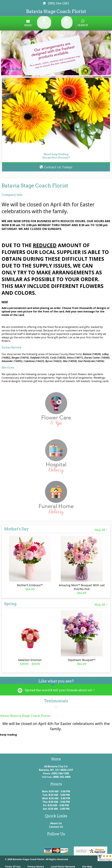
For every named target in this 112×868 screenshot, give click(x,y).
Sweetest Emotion (29, 657)
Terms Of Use (13, 864)
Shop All (101, 527)
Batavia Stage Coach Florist (56, 11)
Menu (38, 24)
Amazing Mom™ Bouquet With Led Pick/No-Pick (81, 584)
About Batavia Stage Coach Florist (25, 713)
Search (73, 23)
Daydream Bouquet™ (81, 657)
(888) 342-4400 (62, 774)
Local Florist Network (63, 864)
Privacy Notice (36, 864)
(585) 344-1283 (58, 3)
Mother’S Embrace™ (29, 582)
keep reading (8, 732)
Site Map (87, 864)
